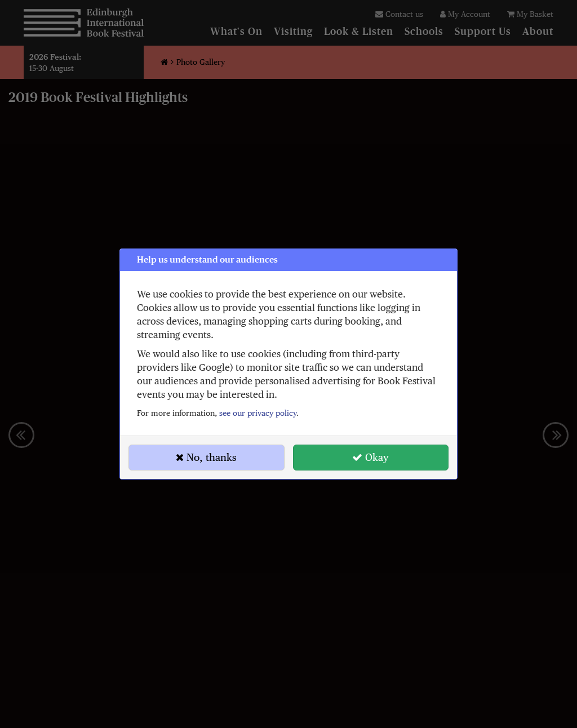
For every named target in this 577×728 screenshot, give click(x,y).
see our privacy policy (258, 413)
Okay (370, 457)
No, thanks (206, 457)
